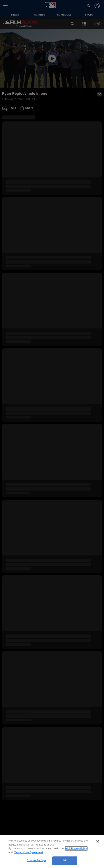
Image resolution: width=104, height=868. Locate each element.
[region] (52, 851)
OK (65, 860)
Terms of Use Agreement (28, 852)
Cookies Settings (36, 860)
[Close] (98, 841)
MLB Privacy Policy (76, 848)
